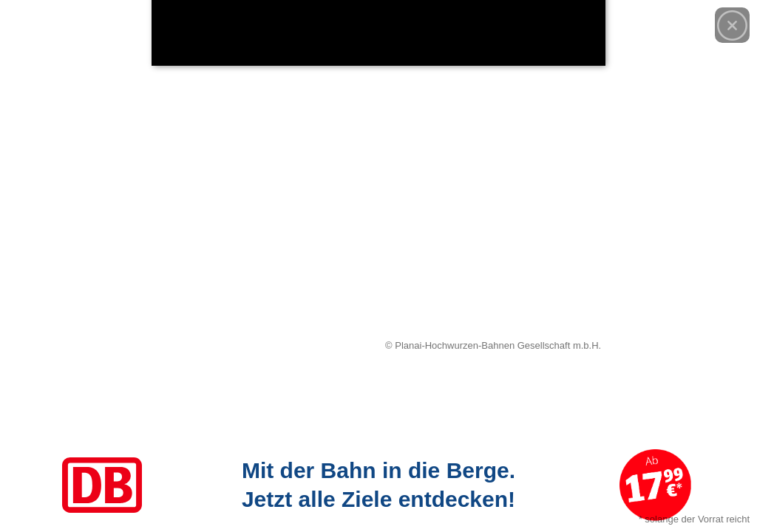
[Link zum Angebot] (378, 485)
